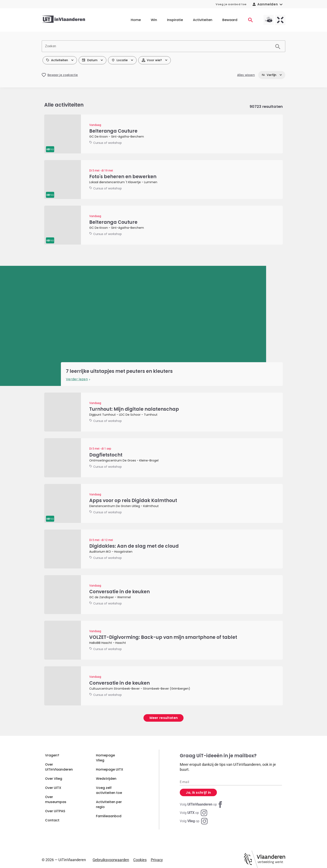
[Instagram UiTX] (194, 813)
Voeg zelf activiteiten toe (109, 790)
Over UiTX (53, 788)
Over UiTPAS (55, 811)
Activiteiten (203, 20)
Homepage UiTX (110, 769)
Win (154, 20)
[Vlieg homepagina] (269, 20)
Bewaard (230, 20)
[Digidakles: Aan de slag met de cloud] (163, 549)
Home (136, 20)
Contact (52, 820)
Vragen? (52, 755)
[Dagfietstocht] (163, 458)
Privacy (157, 860)
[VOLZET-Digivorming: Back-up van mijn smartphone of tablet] (163, 640)
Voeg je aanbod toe (231, 4)
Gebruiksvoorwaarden (111, 860)
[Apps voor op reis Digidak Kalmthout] (163, 503)
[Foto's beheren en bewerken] (163, 180)
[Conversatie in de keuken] (163, 595)
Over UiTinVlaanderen (59, 767)
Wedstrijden (106, 779)
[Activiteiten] (250, 20)
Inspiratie (175, 20)
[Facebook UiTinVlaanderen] (202, 805)
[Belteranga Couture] (163, 134)
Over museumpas (56, 799)
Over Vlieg (54, 779)
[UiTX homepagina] (280, 20)
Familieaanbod (109, 816)
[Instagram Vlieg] (194, 821)
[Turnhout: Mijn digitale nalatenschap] (163, 412)
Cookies (140, 860)
